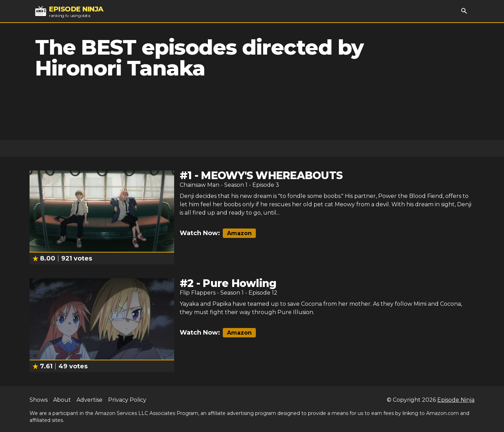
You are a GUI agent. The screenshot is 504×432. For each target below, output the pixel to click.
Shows (39, 400)
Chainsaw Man (200, 185)
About (62, 400)
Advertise (90, 400)
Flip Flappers (198, 293)
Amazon (239, 233)
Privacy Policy (127, 400)
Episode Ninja (456, 400)
